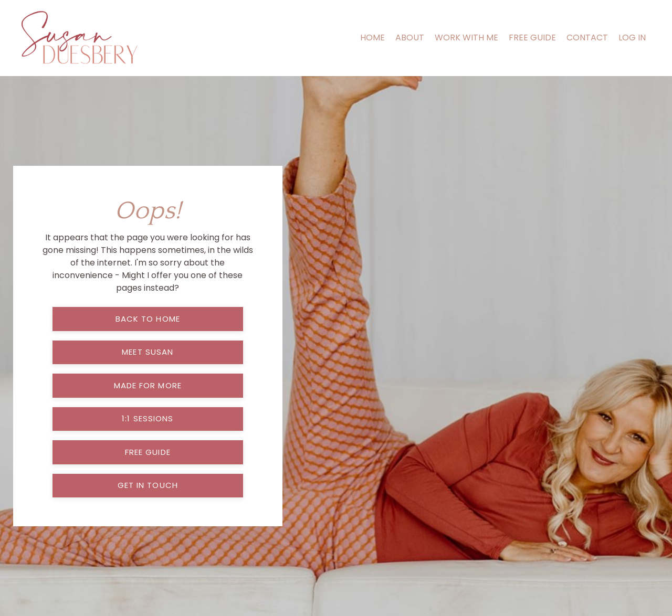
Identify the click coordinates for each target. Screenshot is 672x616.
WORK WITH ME (466, 38)
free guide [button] (148, 452)
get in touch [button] (148, 485)
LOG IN (632, 38)
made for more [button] (148, 385)
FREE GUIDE (532, 38)
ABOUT (410, 38)
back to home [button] (148, 319)
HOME (372, 38)
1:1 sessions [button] (148, 418)
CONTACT (587, 38)
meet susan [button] (148, 352)
